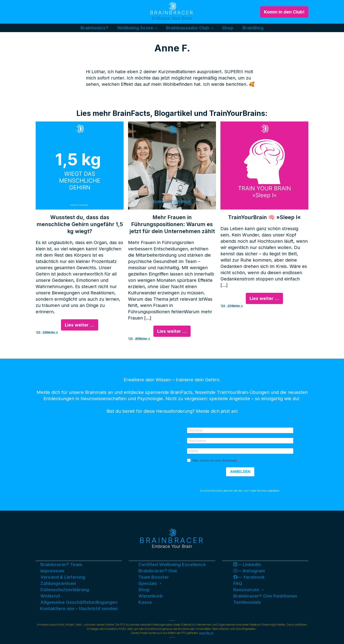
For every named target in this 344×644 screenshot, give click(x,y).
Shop (228, 28)
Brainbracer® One (158, 571)
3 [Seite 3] (39, 332)
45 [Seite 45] (137, 339)
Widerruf (50, 596)
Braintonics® (94, 28)
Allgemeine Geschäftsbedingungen (79, 602)
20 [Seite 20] (229, 306)
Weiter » (52, 332)
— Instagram (249, 571)
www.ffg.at (206, 633)
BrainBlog (253, 28)
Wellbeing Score (135, 28)
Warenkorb (151, 596)
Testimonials (247, 602)
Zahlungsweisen (58, 583)
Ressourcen (246, 590)
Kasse (145, 602)
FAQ (238, 583)
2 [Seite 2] (38, 332)
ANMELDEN (240, 472)
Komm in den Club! (284, 12)
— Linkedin (247, 565)
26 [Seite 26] (44, 332)
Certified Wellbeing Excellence (172, 565)
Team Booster (154, 577)
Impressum (52, 571)
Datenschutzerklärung (65, 590)
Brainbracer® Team (61, 565)
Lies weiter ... (80, 325)
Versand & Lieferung (63, 577)
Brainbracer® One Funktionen (265, 596)
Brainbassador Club (188, 28)
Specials (148, 583)
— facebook (249, 577)
